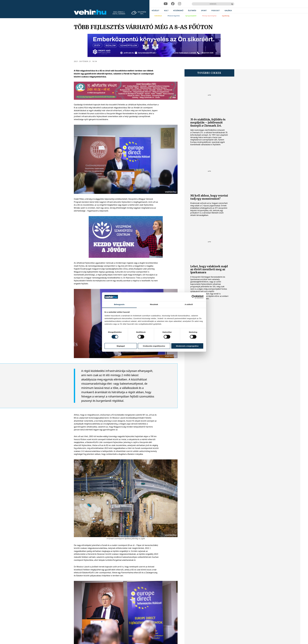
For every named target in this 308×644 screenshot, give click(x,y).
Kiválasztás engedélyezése (154, 346)
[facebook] (173, 4)
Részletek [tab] (154, 304)
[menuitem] (156, 10)
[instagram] (180, 4)
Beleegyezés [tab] (119, 304)
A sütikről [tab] (189, 304)
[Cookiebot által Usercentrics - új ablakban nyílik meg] (193, 297)
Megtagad (121, 346)
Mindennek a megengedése (187, 346)
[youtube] (166, 4)
